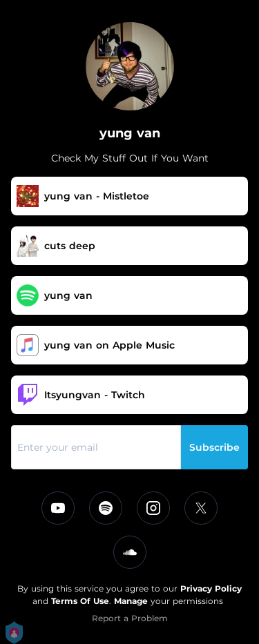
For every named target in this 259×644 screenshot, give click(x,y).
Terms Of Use (80, 601)
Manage (131, 601)
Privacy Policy (211, 588)
